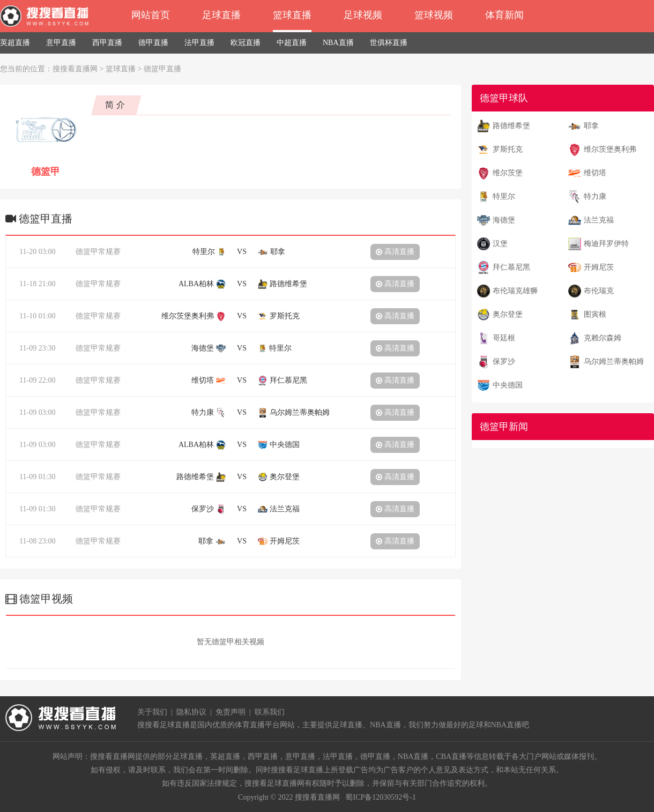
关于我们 (152, 712)
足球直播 (221, 15)
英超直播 (15, 43)
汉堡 (500, 244)
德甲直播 (153, 43)
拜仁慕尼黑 (511, 267)
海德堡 (504, 220)
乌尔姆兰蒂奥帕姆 (614, 362)
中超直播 (292, 43)
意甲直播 (61, 43)
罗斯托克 (508, 149)
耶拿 (591, 126)
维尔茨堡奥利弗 (610, 149)
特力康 (595, 196)
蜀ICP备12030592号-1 (380, 797)
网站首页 (151, 15)
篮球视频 (434, 15)
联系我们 (270, 712)
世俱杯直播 (389, 43)
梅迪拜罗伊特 (606, 244)
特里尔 (504, 196)
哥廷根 (504, 338)
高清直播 (395, 252)
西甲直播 (107, 43)
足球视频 (363, 15)
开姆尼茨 (599, 267)
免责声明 (231, 712)
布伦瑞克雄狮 (515, 291)
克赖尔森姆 (603, 338)
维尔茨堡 (508, 173)
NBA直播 (338, 43)
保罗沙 (504, 362)
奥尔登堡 (508, 314)
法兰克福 (599, 220)
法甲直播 (199, 43)
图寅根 (595, 314)
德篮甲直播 (162, 69)
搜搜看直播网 (75, 69)
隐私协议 (191, 712)
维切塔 (595, 173)
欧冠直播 (246, 43)
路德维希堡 (511, 126)
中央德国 (508, 385)
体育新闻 (504, 15)
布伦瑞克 (599, 291)
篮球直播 (292, 15)
